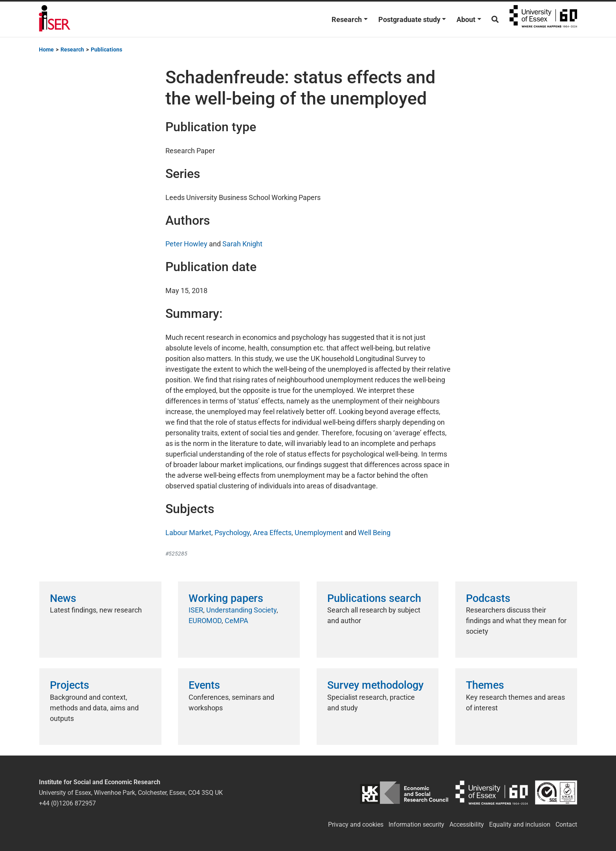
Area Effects (272, 533)
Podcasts (488, 598)
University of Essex (543, 19)
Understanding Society (241, 610)
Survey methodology (375, 685)
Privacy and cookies (356, 824)
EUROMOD (205, 621)
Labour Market (188, 533)
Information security (416, 824)
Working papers (226, 598)
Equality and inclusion (520, 824)
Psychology (232, 533)
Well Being (374, 533)
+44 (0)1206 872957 (67, 803)
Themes (485, 685)
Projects (70, 685)
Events (204, 685)
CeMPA (236, 621)
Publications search (374, 598)
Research (347, 19)
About (466, 19)
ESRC (404, 793)
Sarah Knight (242, 244)
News (63, 598)
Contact (566, 824)
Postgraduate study (409, 19)
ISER (196, 610)
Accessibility (467, 824)
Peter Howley (186, 244)
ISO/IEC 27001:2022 (556, 793)
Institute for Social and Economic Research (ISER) (55, 19)
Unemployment (319, 533)
